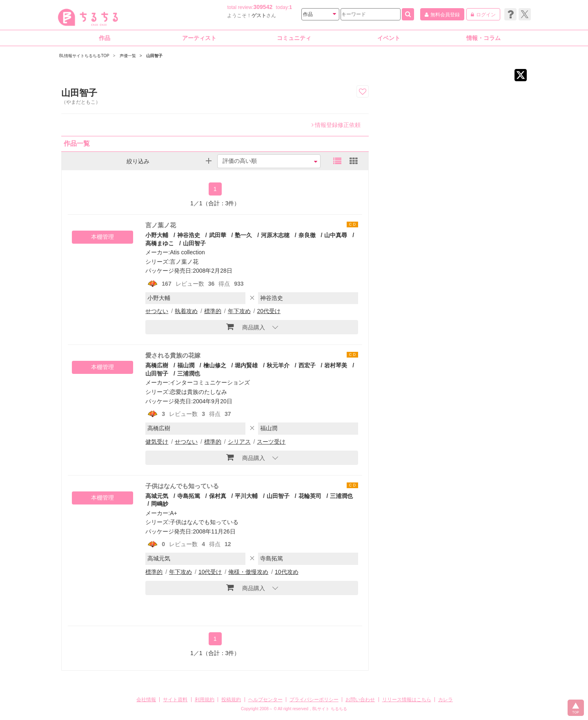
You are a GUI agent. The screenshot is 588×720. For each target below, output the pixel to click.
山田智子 (194, 243)
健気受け (157, 442)
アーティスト (199, 38)
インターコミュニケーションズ (210, 382)
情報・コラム (483, 38)
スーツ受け (271, 442)
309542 (263, 7)
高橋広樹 (157, 365)
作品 (105, 38)
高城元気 (157, 496)
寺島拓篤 (189, 496)
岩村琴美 (336, 365)
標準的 (213, 311)
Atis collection (187, 252)
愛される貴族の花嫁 (173, 355)
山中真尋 (336, 235)
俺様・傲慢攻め (248, 572)
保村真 (218, 496)
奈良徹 (307, 235)
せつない (157, 311)
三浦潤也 (189, 373)
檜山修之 (215, 365)
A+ (174, 513)
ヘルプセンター (265, 700)
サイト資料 (175, 700)
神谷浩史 (189, 235)
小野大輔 (157, 235)
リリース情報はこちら (407, 700)
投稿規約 (231, 700)
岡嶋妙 (160, 504)
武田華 (218, 235)
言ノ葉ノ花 (161, 225)
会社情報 (146, 700)
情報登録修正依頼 (336, 125)
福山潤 (186, 365)
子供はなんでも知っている (182, 486)
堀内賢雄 (246, 365)
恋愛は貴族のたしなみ (198, 392)
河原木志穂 (275, 235)
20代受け (269, 311)
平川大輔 (246, 496)
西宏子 (307, 365)
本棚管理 (102, 237)
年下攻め (239, 311)
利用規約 (205, 700)
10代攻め (287, 572)
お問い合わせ (360, 700)
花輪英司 (310, 496)
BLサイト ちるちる (330, 709)
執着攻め (186, 311)
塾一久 (243, 235)
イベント (389, 38)
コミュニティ (294, 38)
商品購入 (246, 327)
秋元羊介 (278, 365)
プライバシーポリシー (314, 700)
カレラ (445, 700)
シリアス (239, 442)
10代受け (210, 572)
